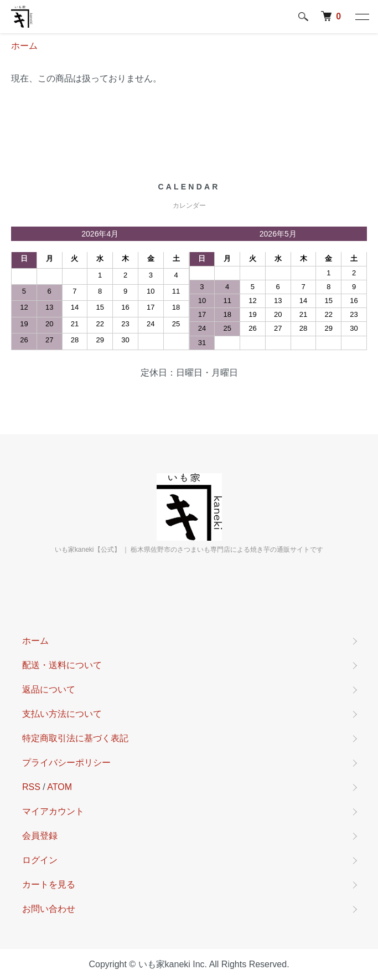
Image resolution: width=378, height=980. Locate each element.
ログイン (40, 860)
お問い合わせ (49, 909)
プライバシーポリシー (66, 763)
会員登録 (40, 836)
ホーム (24, 46)
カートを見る (49, 884)
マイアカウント (53, 811)
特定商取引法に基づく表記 (75, 738)
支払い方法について (62, 714)
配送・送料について (62, 665)
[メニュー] (361, 17)
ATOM (59, 787)
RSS (31, 787)
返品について (49, 689)
